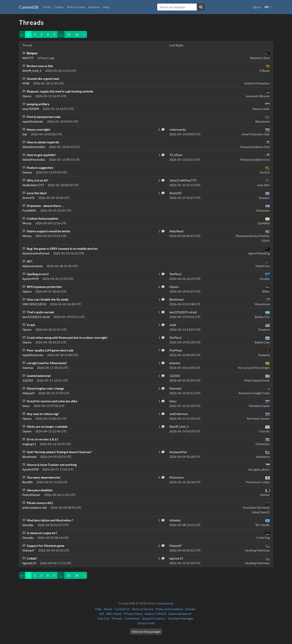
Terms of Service (143, 609)
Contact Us (122, 609)
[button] (268, 7)
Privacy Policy (133, 614)
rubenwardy (165, 603)
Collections (132, 618)
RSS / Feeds (114, 614)
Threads (117, 618)
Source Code (146, 623)
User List (103, 618)
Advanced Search (180, 614)
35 (69, 34)
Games (59, 7)
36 (77, 34)
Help (106, 7)
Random (94, 7)
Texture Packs (76, 7)
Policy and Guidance (169, 609)
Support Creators (154, 618)
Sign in (257, 7)
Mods (47, 7)
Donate (190, 609)
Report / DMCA (156, 614)
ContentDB (29, 7)
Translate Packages (180, 618)
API (102, 614)
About (108, 609)
